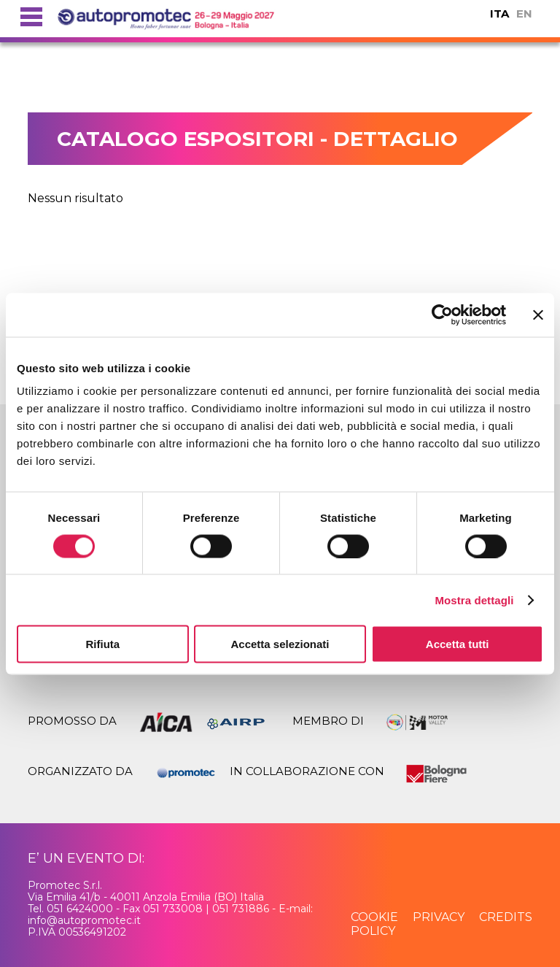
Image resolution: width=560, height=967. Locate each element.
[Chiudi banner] (538, 315)
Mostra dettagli (474, 600)
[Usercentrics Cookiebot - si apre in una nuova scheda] (442, 315)
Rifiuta (102, 644)
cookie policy (374, 924)
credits (506, 917)
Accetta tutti (458, 644)
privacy (439, 917)
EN (524, 14)
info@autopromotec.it (84, 920)
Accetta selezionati (280, 644)
